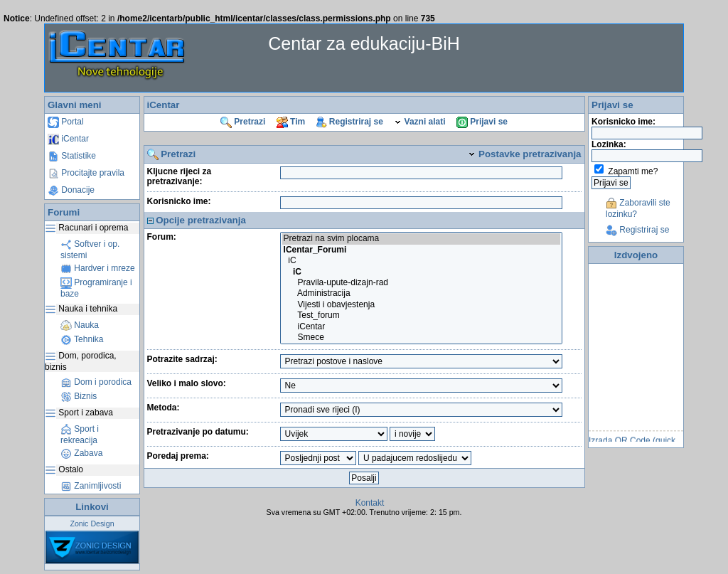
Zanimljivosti (91, 486)
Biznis (79, 396)
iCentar (68, 139)
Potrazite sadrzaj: (182, 359)
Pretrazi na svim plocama (421, 239)
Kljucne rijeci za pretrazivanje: (180, 176)
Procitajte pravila (86, 173)
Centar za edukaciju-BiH (364, 43)
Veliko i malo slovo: (187, 383)
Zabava (81, 453)
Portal (66, 122)
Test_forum (421, 315)
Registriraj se (350, 122)
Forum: (162, 237)
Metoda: (164, 408)
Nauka (80, 325)
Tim (291, 122)
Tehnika (82, 339)
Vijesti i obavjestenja (421, 305)
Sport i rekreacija (80, 435)
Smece (421, 338)
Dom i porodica (96, 382)
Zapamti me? (633, 171)
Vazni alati (419, 122)
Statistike (72, 156)
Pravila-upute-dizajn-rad (421, 283)
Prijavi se (482, 122)
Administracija (421, 293)
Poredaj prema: (178, 456)
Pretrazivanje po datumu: (198, 432)
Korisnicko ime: (179, 201)
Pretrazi (243, 122)
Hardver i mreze (98, 268)
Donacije (71, 190)
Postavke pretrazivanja (524, 154)
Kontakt (370, 503)
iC (421, 261)
